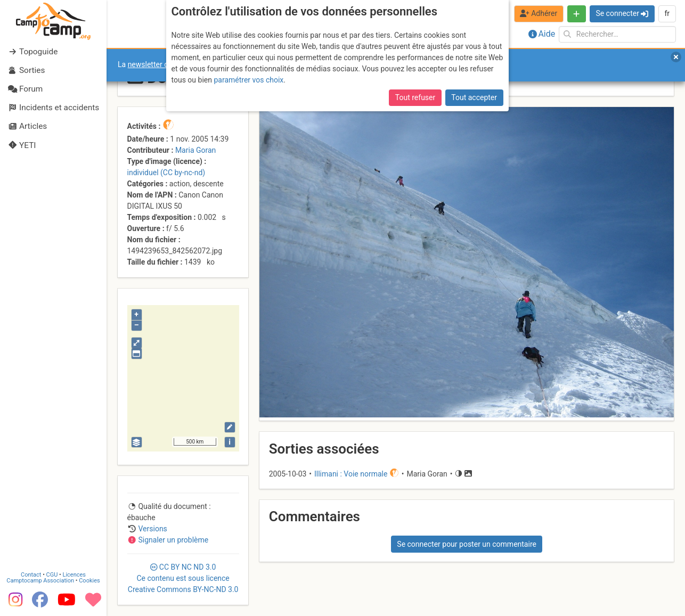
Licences (74, 575)
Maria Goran (195, 150)
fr (667, 13)
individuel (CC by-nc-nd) (166, 173)
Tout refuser (415, 97)
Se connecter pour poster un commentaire (467, 544)
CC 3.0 (183, 578)
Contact (31, 575)
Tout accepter (474, 97)
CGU (52, 575)
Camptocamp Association (40, 581)
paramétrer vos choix (248, 80)
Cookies (89, 581)
